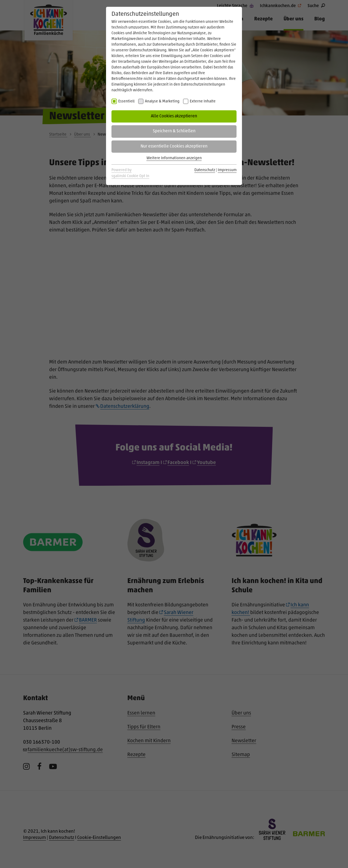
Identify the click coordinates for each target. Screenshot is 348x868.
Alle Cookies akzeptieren (174, 116)
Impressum (227, 170)
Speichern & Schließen (174, 131)
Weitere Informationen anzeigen (174, 158)
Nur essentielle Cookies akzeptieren (174, 146)
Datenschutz (205, 170)
